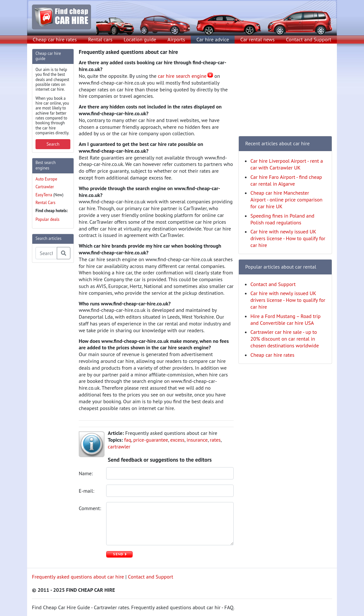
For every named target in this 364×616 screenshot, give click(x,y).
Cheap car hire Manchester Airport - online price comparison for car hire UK (286, 200)
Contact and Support (308, 39)
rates (215, 440)
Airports (176, 39)
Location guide (140, 39)
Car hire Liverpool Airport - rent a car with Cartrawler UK (287, 164)
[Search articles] (46, 253)
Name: (86, 473)
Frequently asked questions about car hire (78, 577)
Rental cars (100, 39)
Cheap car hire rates (55, 39)
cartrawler (119, 447)
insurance (197, 440)
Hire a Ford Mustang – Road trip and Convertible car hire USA (285, 319)
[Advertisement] (58, 365)
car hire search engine (182, 76)
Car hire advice (213, 39)
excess (177, 440)
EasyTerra (44, 195)
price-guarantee (151, 440)
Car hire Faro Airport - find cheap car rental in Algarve (286, 180)
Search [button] (53, 144)
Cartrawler (45, 187)
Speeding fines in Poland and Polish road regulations (282, 219)
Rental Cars (45, 203)
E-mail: (87, 491)
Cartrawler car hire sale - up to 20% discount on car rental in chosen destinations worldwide (285, 339)
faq (128, 440)
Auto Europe (46, 179)
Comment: (90, 508)
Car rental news (258, 39)
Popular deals (47, 219)
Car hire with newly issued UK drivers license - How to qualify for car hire (288, 238)
